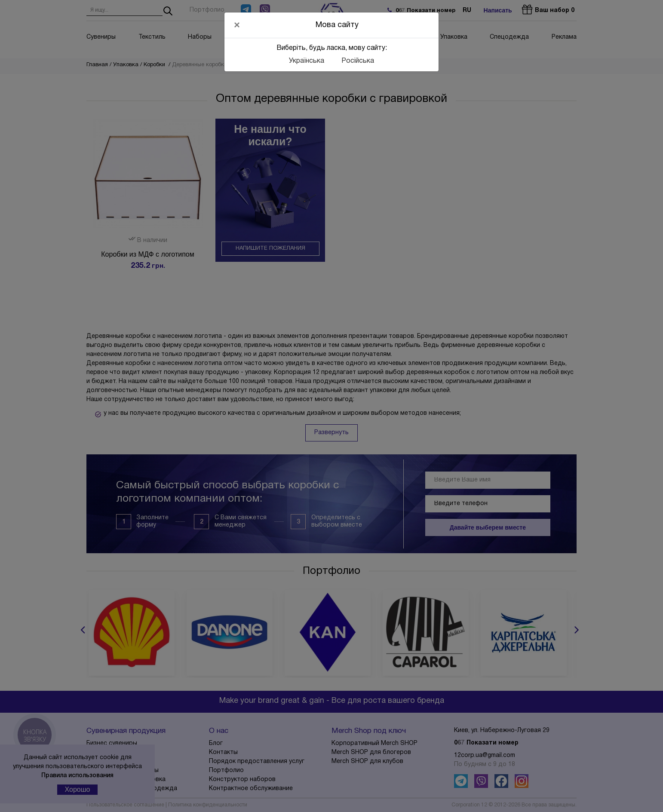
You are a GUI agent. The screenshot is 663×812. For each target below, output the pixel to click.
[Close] (237, 25)
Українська (307, 61)
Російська (358, 61)
